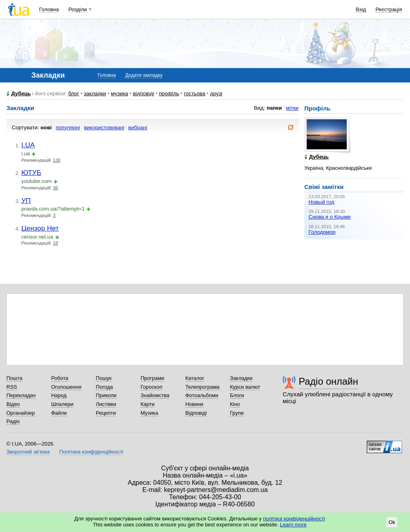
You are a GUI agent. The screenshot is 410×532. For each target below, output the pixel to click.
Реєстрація (389, 9)
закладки (95, 93)
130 (57, 160)
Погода (104, 387)
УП (26, 201)
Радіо (13, 421)
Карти (148, 404)
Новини (194, 404)
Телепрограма (203, 387)
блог (73, 93)
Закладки (241, 378)
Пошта (14, 378)
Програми (152, 378)
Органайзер (21, 413)
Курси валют (245, 387)
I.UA (28, 145)
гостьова (194, 93)
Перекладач (21, 395)
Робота (60, 378)
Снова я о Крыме (330, 217)
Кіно (235, 404)
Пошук (104, 378)
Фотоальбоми (202, 395)
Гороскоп (151, 387)
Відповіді (196, 413)
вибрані (138, 127)
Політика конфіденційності (91, 452)
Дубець (21, 93)
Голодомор (322, 232)
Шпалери (62, 404)
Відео (13, 404)
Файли (59, 413)
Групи (237, 413)
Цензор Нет (40, 228)
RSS (12, 387)
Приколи (106, 395)
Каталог (195, 378)
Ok (392, 522)
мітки (292, 108)
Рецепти (106, 413)
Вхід (361, 9)
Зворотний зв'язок (28, 452)
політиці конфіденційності (294, 519)
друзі (216, 93)
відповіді (144, 93)
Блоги (237, 395)
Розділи (78, 9)
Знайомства (155, 395)
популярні (68, 127)
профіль (169, 93)
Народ (59, 395)
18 (55, 243)
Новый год (322, 202)
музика (120, 93)
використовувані (104, 127)
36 (55, 188)
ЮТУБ (31, 173)
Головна (49, 9)
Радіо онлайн (329, 381)
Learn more (293, 525)
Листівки (106, 404)
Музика (149, 413)
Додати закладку (144, 75)
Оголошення (66, 387)
